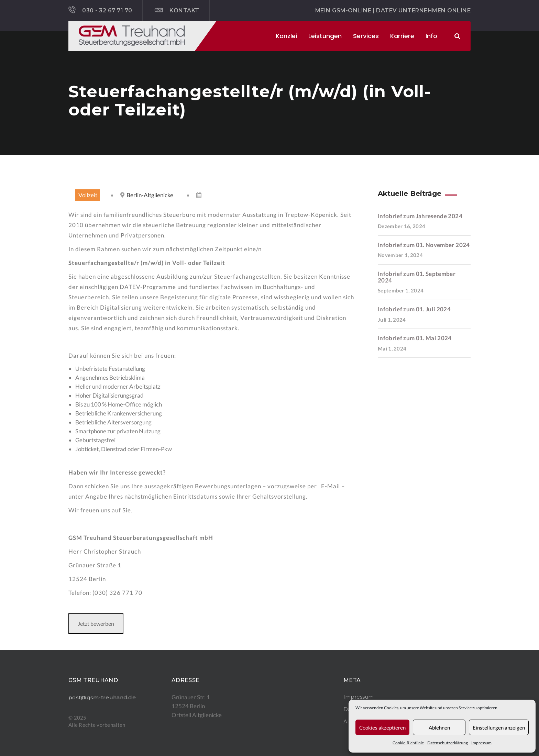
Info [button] (431, 36)
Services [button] (366, 36)
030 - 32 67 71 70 (100, 10)
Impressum (481, 743)
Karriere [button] (402, 36)
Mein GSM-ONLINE (343, 10)
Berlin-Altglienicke (150, 195)
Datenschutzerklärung (448, 743)
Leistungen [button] (325, 36)
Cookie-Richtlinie (408, 743)
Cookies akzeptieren (382, 727)
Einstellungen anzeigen (499, 727)
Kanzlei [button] (286, 36)
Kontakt (177, 10)
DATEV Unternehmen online (423, 10)
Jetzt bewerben (96, 624)
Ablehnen (439, 727)
